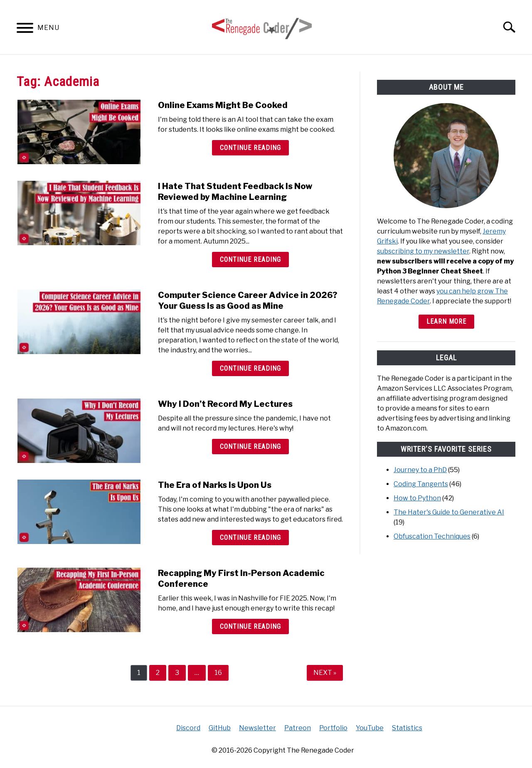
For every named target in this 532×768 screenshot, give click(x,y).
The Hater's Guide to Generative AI (449, 512)
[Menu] (25, 29)
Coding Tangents (421, 484)
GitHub (220, 728)
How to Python (417, 498)
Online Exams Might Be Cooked (223, 105)
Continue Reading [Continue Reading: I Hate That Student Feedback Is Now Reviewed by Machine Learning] (250, 260)
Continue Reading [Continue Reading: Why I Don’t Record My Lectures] (250, 447)
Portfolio (333, 728)
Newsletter (257, 728)
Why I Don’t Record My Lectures (225, 404)
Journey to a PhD (420, 470)
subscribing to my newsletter (423, 251)
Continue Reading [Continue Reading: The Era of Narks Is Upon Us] (250, 538)
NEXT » (325, 673)
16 (221, 672)
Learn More (446, 321)
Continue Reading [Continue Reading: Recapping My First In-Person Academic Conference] (250, 626)
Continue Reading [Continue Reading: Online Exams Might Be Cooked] (250, 148)
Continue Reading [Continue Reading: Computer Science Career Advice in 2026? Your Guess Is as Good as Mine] (250, 368)
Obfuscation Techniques (432, 536)
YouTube (370, 728)
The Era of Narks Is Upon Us (215, 485)
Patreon (298, 728)
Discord (188, 728)
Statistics (407, 728)
